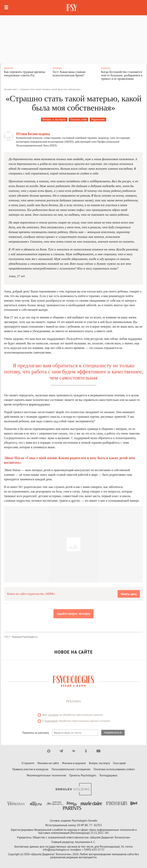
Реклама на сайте (48, 763)
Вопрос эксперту (99, 763)
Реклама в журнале (74, 763)
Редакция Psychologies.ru (25, 637)
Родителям (98, 119)
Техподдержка (108, 775)
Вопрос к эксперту (54, 119)
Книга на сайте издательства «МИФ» (31, 594)
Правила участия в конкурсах (30, 769)
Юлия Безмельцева (33, 134)
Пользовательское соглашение (71, 769)
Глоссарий (119, 763)
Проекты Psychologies (83, 775)
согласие (53, 715)
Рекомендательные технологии (46, 775)
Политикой (51, 721)
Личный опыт (11, 89)
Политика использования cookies (114, 769)
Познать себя (78, 119)
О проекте (28, 763)
